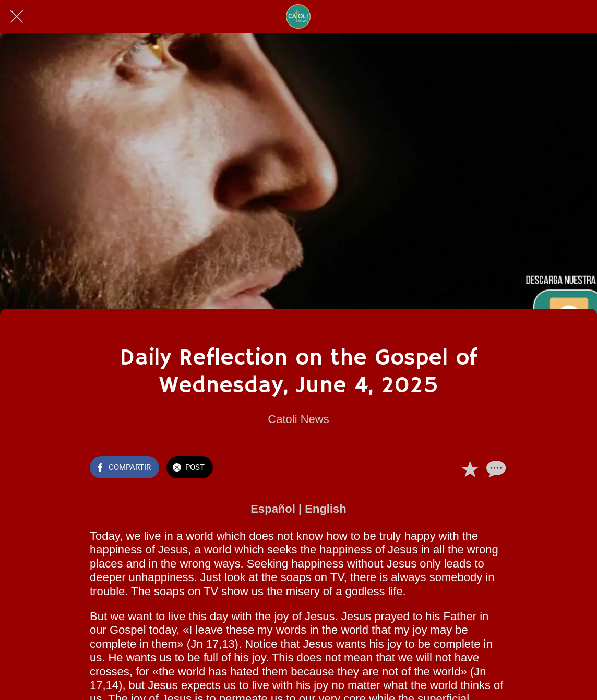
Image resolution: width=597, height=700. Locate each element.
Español (273, 509)
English (325, 509)
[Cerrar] (17, 17)
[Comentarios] (495, 468)
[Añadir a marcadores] (470, 468)
